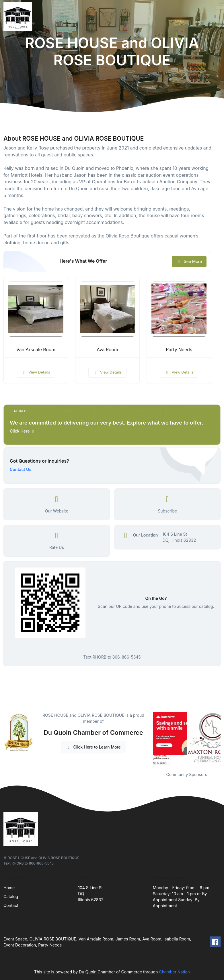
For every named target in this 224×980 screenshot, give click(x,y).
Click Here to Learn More (93, 747)
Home (9, 888)
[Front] (19, 17)
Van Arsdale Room (36, 350)
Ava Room (107, 350)
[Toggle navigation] (215, 17)
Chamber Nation (174, 972)
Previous (149, 739)
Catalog (11, 896)
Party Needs (179, 350)
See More (189, 261)
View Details (36, 372)
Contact (11, 905)
